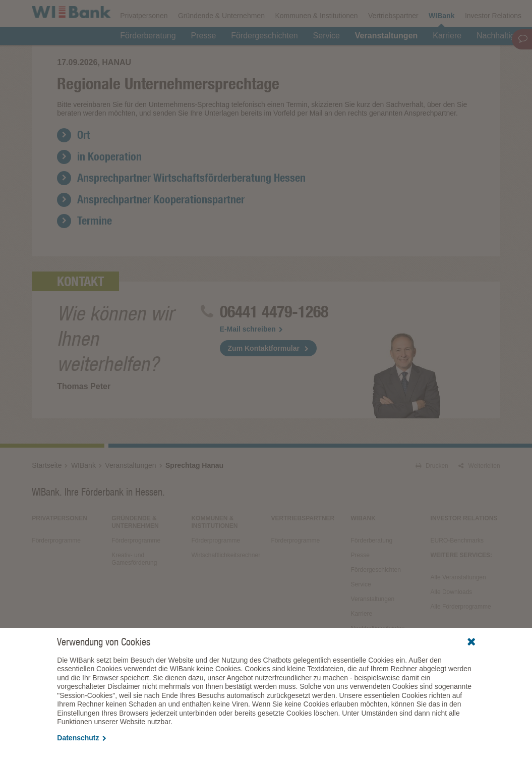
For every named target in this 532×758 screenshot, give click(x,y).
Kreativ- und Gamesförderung (134, 605)
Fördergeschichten (264, 61)
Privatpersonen (144, 41)
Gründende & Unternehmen (221, 41)
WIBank (441, 41)
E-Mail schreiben (251, 375)
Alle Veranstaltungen (458, 623)
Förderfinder (398, 13)
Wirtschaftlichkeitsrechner (226, 601)
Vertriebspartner (393, 41)
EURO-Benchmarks (457, 586)
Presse (203, 61)
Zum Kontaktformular (264, 394)
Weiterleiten (479, 512)
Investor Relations (493, 41)
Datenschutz (81, 738)
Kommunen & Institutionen (316, 41)
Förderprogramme (337, 13)
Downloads (276, 13)
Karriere (447, 61)
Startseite (47, 511)
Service (327, 61)
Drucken (432, 512)
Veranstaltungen (386, 61)
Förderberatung (148, 61)
